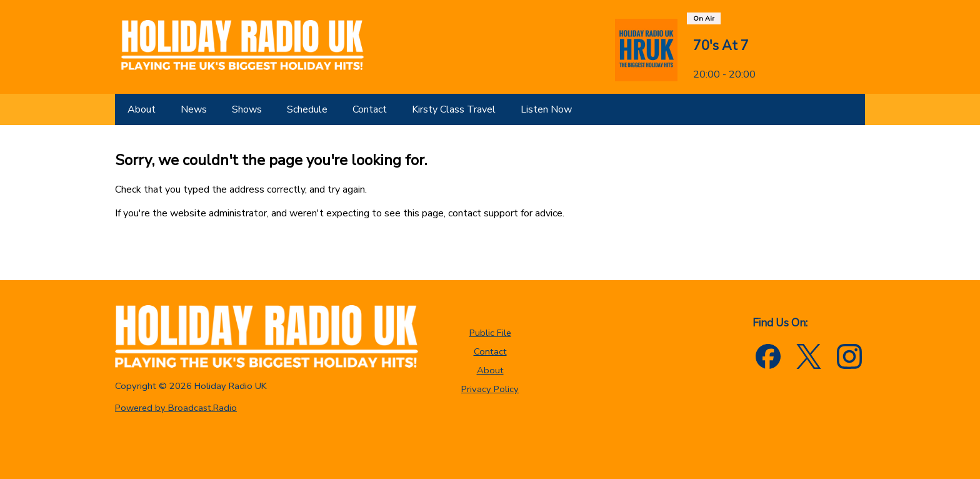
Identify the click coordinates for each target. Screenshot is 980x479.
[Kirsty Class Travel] (454, 109)
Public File (490, 333)
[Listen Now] (546, 109)
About (490, 370)
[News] (194, 109)
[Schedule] (307, 109)
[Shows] (247, 109)
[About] (142, 109)
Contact (490, 351)
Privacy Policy (490, 389)
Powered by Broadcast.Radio (176, 408)
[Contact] (370, 109)
